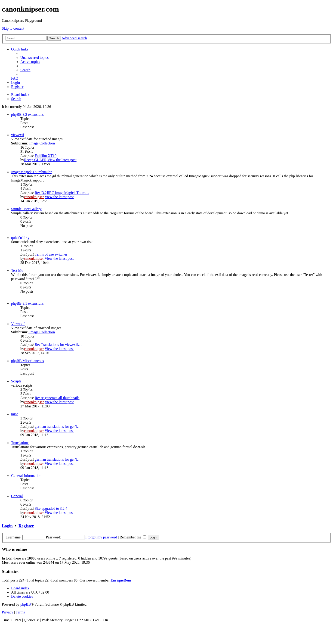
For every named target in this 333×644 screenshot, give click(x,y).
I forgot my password (101, 537)
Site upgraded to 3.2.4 (51, 508)
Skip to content (13, 28)
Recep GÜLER (35, 160)
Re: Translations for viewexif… (58, 345)
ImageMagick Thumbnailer (31, 172)
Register (26, 526)
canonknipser (34, 197)
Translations (20, 443)
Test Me (17, 270)
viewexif (18, 135)
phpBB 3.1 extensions (27, 303)
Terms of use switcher (51, 254)
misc (15, 414)
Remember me (133, 537)
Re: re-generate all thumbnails (57, 398)
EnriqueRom (121, 580)
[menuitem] (34, 58)
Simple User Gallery (26, 209)
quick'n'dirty (20, 238)
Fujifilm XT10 (46, 156)
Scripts (16, 381)
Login (7, 526)
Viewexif (18, 324)
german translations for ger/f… (58, 427)
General (17, 496)
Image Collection (42, 143)
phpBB (26, 604)
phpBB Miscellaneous (28, 361)
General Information (26, 476)
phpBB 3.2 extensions (27, 114)
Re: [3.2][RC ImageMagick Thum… (62, 193)
